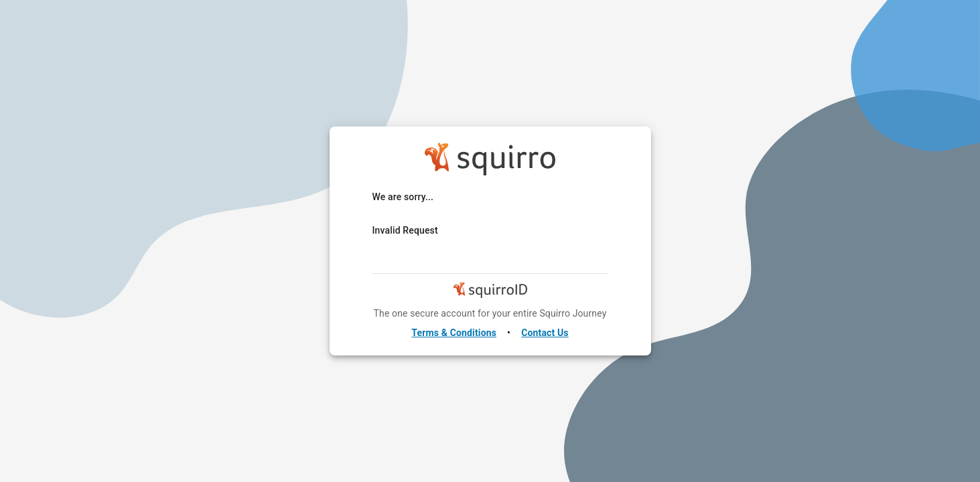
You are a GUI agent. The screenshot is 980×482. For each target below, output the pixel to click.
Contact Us (545, 333)
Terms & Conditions (454, 333)
